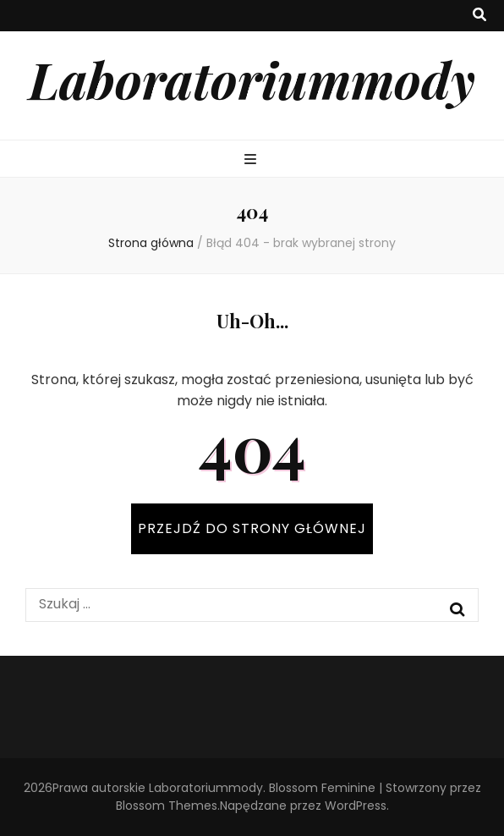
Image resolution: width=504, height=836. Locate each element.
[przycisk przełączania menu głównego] (252, 160)
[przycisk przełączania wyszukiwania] (479, 16)
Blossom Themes (167, 806)
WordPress (356, 806)
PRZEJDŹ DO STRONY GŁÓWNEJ (252, 528)
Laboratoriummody (252, 79)
